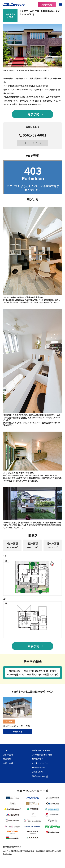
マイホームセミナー (40, 763)
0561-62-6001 (34, 135)
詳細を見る (18, 731)
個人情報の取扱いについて (12, 847)
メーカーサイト (31, 143)
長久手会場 (8, 755)
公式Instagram (38, 776)
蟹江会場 (7, 759)
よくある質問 (37, 772)
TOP (5, 750)
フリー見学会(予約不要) (42, 755)
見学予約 (47, 5)
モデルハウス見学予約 (41, 750)
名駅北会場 (8, 763)
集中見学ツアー (39, 759)
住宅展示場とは (39, 767)
